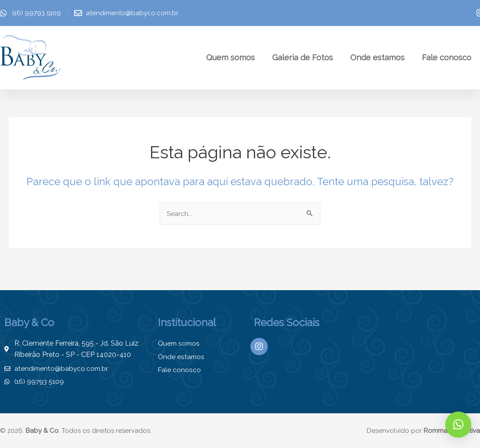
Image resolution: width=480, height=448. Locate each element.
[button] (458, 425)
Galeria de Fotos (302, 57)
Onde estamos (377, 57)
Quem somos (230, 57)
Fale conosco (447, 57)
